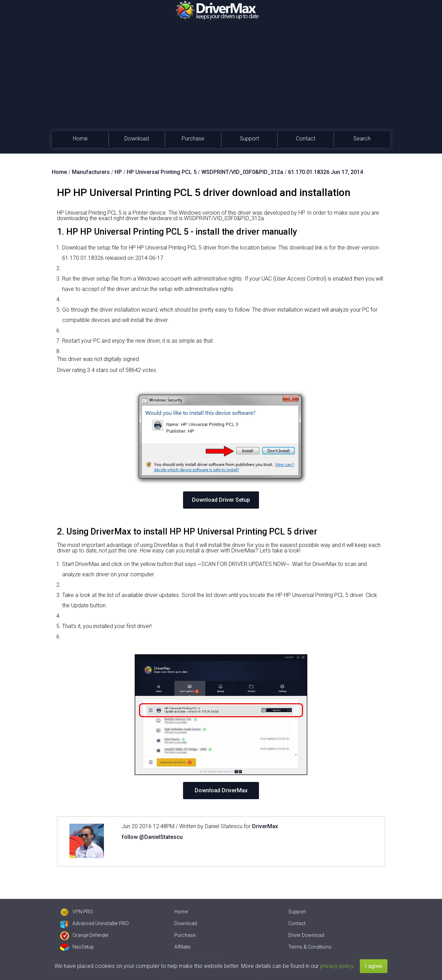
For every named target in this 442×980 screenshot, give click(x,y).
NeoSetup (77, 947)
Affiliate (182, 947)
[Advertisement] (221, 79)
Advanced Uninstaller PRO (94, 923)
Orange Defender (84, 935)
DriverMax (265, 826)
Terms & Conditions (310, 947)
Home (80, 139)
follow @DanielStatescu (152, 837)
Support (249, 139)
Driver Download (306, 935)
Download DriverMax (221, 790)
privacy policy (337, 966)
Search (362, 139)
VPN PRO (76, 912)
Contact (306, 139)
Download (137, 139)
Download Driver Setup (221, 500)
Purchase (193, 139)
